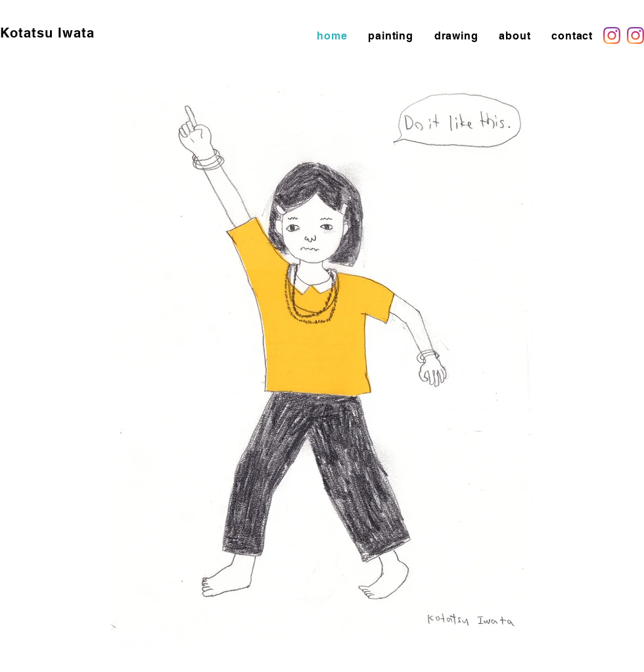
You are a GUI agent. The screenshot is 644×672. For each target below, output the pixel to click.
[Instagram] (612, 36)
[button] (390, 36)
